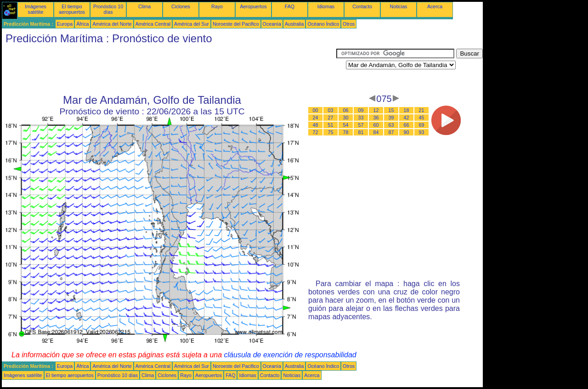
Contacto (362, 6)
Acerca (435, 6)
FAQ (290, 6)
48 (316, 125)
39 (391, 118)
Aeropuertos (253, 6)
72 (316, 132)
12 (376, 110)
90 (407, 132)
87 (391, 132)
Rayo (217, 6)
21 (422, 110)
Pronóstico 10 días (108, 9)
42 (407, 118)
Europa (65, 24)
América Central (153, 24)
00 (316, 110)
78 (346, 132)
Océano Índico (323, 24)
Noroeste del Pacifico (236, 24)
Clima (144, 6)
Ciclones (181, 6)
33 (361, 118)
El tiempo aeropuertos (72, 9)
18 (407, 110)
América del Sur (192, 24)
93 (422, 132)
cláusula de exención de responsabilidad (290, 355)
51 (331, 125)
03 (331, 110)
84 (376, 132)
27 (331, 118)
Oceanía (272, 24)
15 (391, 110)
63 (391, 125)
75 (331, 132)
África (82, 24)
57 (361, 125)
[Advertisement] (169, 69)
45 (422, 118)
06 (346, 110)
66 (407, 125)
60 (376, 125)
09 (361, 110)
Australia (294, 24)
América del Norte (112, 24)
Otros (349, 24)
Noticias (399, 6)
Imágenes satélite (36, 9)
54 (346, 125)
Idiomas (326, 6)
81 (361, 132)
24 (316, 118)
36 (376, 118)
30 (346, 118)
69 (422, 125)
